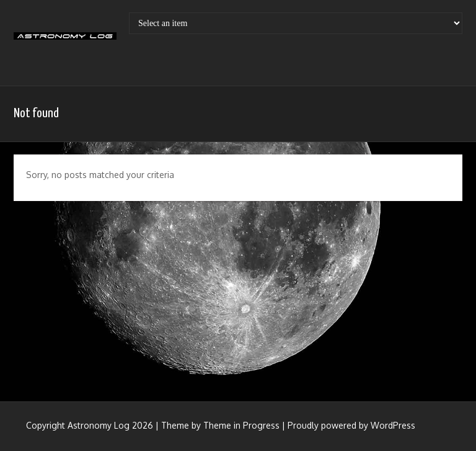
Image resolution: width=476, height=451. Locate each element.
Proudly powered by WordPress (351, 425)
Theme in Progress (241, 425)
